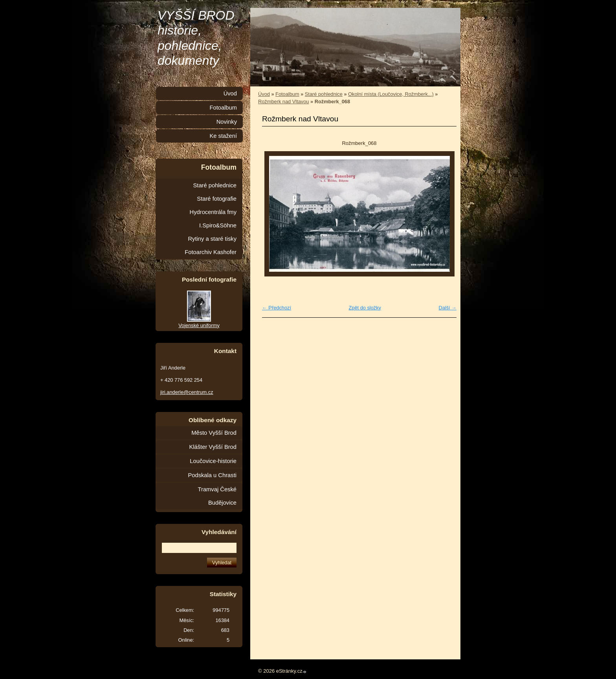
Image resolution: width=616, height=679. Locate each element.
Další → (447, 308)
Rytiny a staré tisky (212, 239)
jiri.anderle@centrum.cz (187, 392)
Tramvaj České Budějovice (217, 496)
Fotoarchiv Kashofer (211, 252)
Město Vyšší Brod (214, 433)
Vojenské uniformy (199, 325)
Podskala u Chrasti (212, 475)
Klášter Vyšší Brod (213, 447)
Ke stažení (223, 136)
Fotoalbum (287, 94)
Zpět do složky (365, 308)
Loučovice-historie (213, 461)
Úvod (264, 94)
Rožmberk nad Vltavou (283, 102)
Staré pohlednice (324, 94)
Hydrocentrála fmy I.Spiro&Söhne (213, 219)
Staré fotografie (217, 199)
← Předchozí (277, 308)
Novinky (227, 122)
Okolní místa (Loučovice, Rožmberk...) (391, 94)
